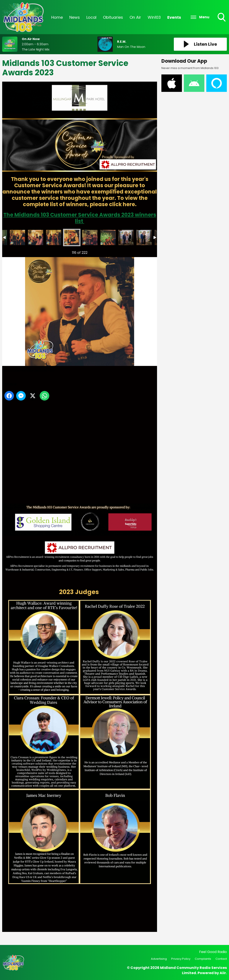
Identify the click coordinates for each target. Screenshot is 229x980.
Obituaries (113, 17)
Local (91, 17)
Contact (221, 959)
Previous (11, 252)
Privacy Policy (181, 959)
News (75, 17)
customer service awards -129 (54, 237)
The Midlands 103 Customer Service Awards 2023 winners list (80, 218)
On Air (135, 17)
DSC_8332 (144, 237)
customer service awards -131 (90, 237)
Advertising (159, 959)
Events (174, 17)
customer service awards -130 (72, 237)
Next (147, 252)
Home (57, 17)
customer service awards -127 (17, 237)
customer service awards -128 (36, 237)
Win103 (154, 17)
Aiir (223, 973)
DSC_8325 (126, 237)
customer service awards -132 (108, 237)
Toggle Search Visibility (222, 18)
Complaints (203, 959)
